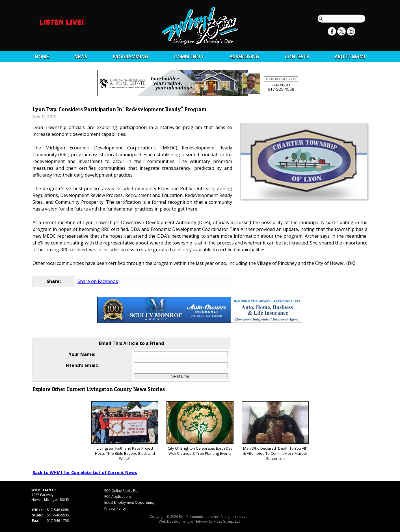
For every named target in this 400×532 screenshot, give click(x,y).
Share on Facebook (98, 281)
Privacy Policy (115, 508)
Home (42, 57)
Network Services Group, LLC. (218, 521)
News (81, 57)
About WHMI (350, 57)
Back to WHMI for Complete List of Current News (85, 472)
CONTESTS (297, 57)
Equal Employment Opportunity (129, 502)
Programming (131, 57)
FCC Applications (118, 496)
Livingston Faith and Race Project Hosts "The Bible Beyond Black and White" (125, 431)
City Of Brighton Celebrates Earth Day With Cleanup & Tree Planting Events (200, 429)
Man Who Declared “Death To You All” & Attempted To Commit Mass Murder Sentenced (275, 431)
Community (189, 57)
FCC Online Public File (121, 491)
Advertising (244, 57)
